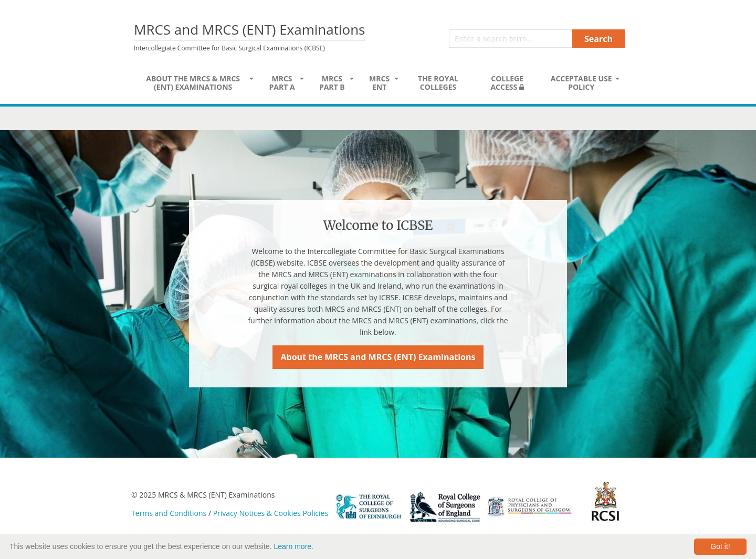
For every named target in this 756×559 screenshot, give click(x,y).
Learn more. (294, 546)
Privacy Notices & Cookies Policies (271, 513)
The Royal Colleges (438, 83)
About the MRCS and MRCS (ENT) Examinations (378, 357)
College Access (507, 83)
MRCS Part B (332, 83)
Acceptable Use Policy (581, 83)
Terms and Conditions (169, 513)
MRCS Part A (282, 83)
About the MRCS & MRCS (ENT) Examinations (193, 83)
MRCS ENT (379, 83)
